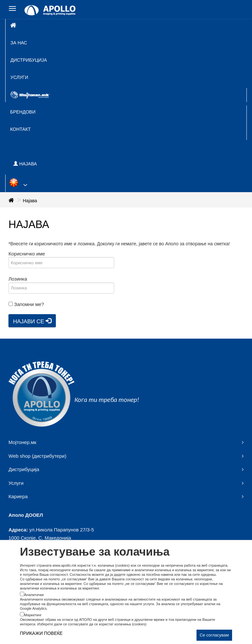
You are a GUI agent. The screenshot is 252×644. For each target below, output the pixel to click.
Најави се (32, 321)
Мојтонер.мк (22, 442)
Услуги (19, 77)
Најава (30, 201)
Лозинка (18, 279)
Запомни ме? (29, 304)
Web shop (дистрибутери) (37, 456)
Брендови (23, 112)
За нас (19, 43)
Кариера (18, 496)
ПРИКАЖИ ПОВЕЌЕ (41, 633)
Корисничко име (27, 254)
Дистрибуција (29, 60)
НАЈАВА (25, 164)
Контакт (20, 129)
